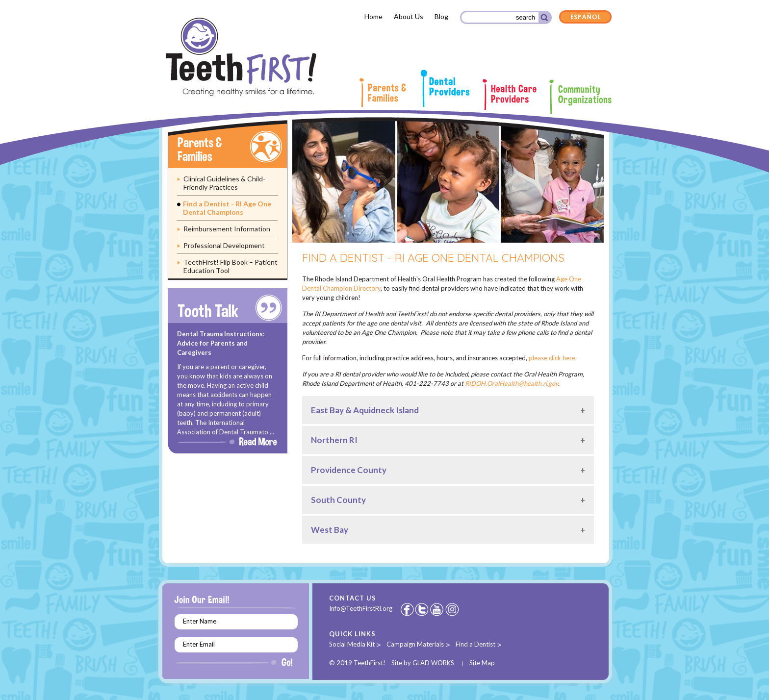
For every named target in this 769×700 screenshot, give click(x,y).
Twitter (423, 609)
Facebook (407, 609)
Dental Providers (445, 88)
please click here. (553, 358)
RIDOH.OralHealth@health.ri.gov (512, 383)
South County (338, 500)
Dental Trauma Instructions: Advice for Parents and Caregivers (221, 343)
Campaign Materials (415, 644)
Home (373, 16)
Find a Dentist (475, 644)
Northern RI (334, 440)
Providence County (349, 470)
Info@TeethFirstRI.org (361, 608)
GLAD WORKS (433, 663)
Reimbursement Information (227, 229)
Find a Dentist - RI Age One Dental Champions (227, 208)
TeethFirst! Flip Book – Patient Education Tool (231, 266)
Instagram (453, 609)
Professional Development (224, 245)
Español (586, 18)
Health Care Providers (510, 94)
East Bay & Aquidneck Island (365, 410)
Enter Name (200, 621)
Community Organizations (580, 97)
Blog (441, 16)
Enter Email (199, 644)
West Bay (330, 530)
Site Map (482, 663)
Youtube (437, 609)
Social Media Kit (352, 644)
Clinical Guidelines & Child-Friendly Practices (224, 183)
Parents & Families (383, 92)
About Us (409, 16)
